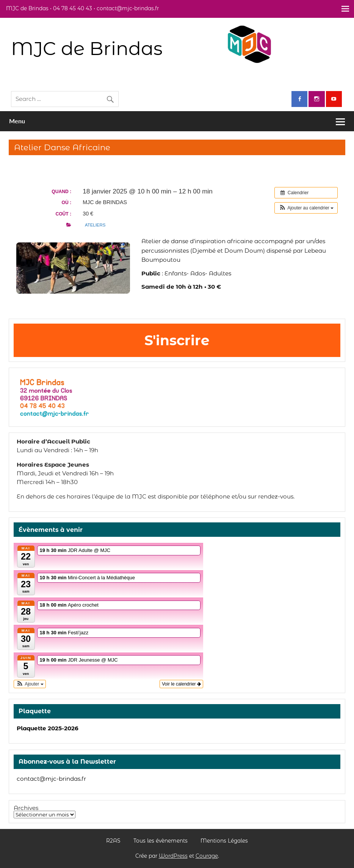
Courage (207, 856)
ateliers (95, 225)
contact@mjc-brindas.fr (51, 779)
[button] (306, 208)
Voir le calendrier (181, 684)
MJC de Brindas (87, 48)
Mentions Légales (224, 841)
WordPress (173, 856)
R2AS (113, 841)
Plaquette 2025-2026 (48, 728)
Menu (17, 121)
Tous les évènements (161, 841)
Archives (26, 808)
